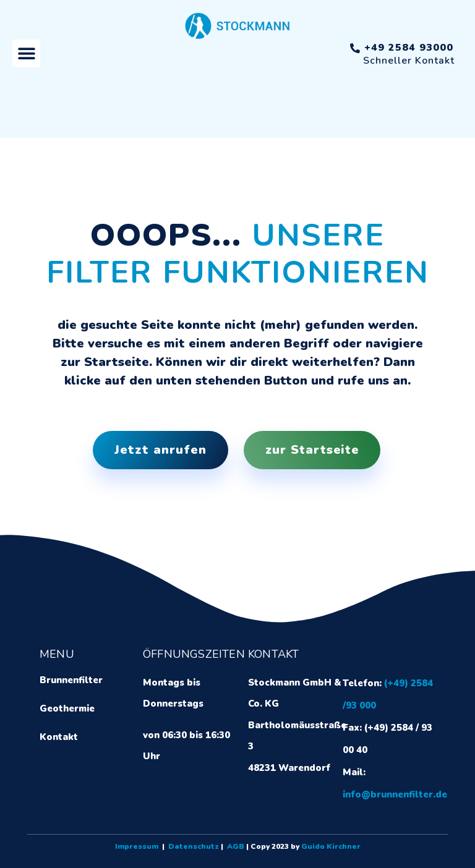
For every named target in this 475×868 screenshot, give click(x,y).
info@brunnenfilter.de (395, 794)
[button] (26, 53)
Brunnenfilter (71, 680)
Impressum (137, 846)
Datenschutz (194, 846)
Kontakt (59, 737)
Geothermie (67, 708)
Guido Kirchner (331, 846)
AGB (236, 846)
